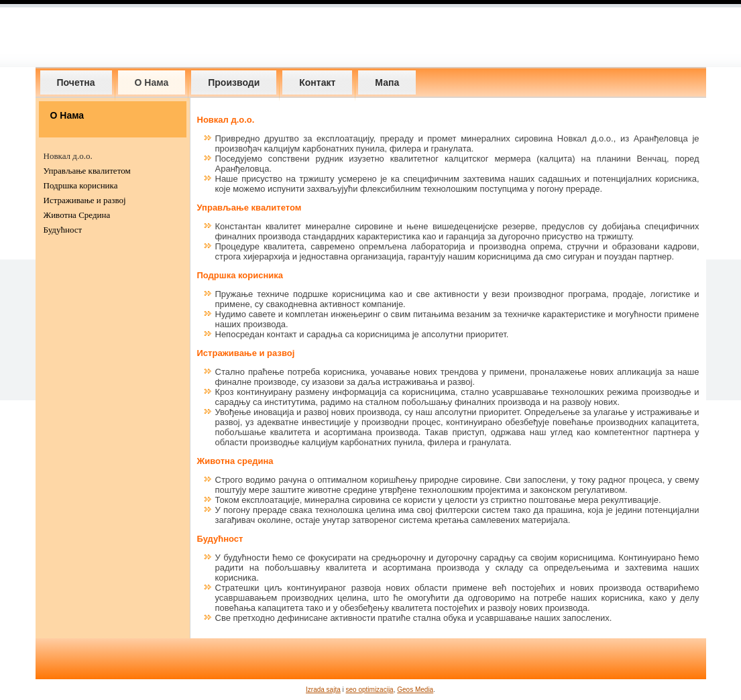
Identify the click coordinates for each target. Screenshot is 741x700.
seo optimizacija (370, 690)
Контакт (317, 82)
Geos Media (415, 690)
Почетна (76, 82)
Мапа (387, 82)
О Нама (152, 82)
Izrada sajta (323, 690)
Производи (234, 82)
